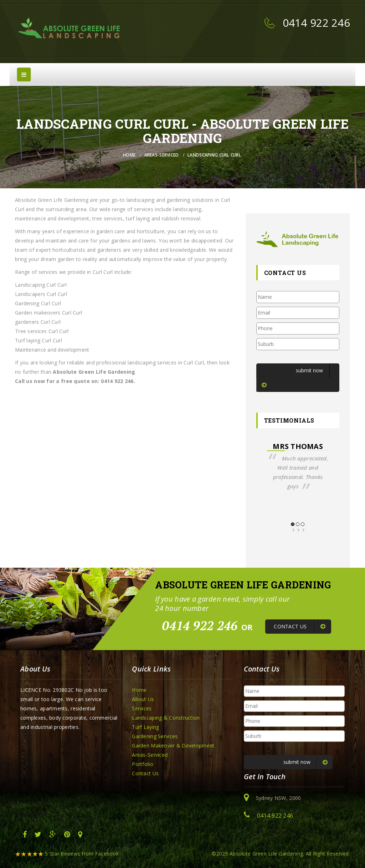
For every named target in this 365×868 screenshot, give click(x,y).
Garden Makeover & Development (173, 746)
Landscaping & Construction (166, 718)
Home (129, 155)
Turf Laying (145, 727)
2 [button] (298, 524)
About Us (143, 699)
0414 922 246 (316, 23)
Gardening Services (155, 736)
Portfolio (143, 764)
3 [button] (303, 524)
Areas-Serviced (162, 155)
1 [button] (293, 524)
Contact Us (145, 773)
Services (142, 708)
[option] (298, 466)
